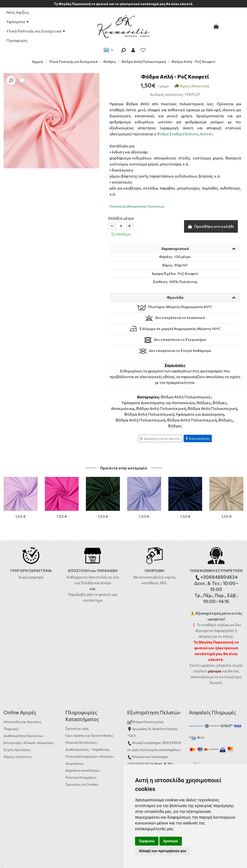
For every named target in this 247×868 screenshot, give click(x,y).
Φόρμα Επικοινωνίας (145, 707)
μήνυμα (215, 656)
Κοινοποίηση (198, 438)
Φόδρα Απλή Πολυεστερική (185, 397)
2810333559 (172, 728)
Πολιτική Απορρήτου (81, 763)
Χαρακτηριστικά (175, 249)
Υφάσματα (17, 22)
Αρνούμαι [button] (171, 841)
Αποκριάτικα (123, 408)
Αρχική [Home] (37, 62)
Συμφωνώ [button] (147, 841)
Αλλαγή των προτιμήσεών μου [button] (163, 851)
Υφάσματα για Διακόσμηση (200, 414)
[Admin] (3, 864)
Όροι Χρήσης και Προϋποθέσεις (89, 721)
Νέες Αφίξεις (18, 12)
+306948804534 (140, 749)
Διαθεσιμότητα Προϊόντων (24, 721)
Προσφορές (17, 40)
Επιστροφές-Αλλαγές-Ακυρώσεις (29, 728)
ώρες (135, 735)
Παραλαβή (77, 580)
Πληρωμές (11, 714)
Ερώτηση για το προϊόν (160, 438)
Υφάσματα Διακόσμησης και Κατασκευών (158, 403)
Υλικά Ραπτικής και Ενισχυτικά (36, 31)
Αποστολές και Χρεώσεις (23, 707)
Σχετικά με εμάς (77, 714)
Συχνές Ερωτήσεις (17, 735)
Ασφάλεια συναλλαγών (83, 756)
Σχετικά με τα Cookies (82, 770)
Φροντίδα (175, 297)
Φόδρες (204, 403)
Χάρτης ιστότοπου (18, 742)
